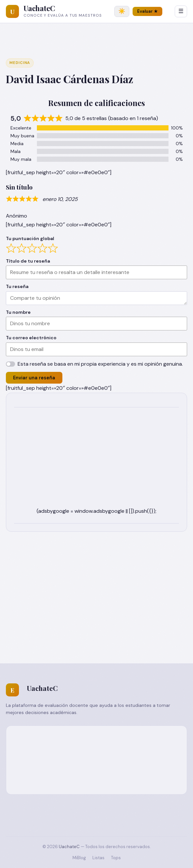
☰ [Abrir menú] (181, 11)
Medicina (20, 63)
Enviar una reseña (34, 378)
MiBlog (79, 858)
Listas (98, 858)
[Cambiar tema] (122, 11)
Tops (116, 858)
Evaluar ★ (147, 11)
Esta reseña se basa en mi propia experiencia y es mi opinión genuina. (100, 364)
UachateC (39, 8)
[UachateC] (12, 11)
